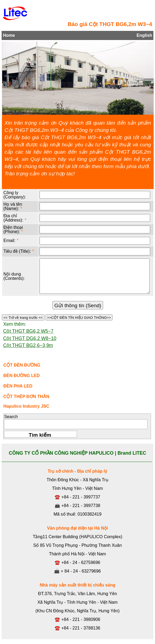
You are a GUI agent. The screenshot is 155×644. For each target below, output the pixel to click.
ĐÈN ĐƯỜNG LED (21, 376)
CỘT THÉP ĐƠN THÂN (26, 397)
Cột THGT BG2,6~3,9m (28, 345)
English (144, 35)
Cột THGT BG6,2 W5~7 (28, 331)
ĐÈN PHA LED (18, 386)
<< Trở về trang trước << (23, 318)
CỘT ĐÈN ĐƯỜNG (22, 365)
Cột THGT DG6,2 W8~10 (30, 338)
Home (9, 35)
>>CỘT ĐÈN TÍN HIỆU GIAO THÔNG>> (79, 318)
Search (11, 417)
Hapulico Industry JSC (26, 406)
